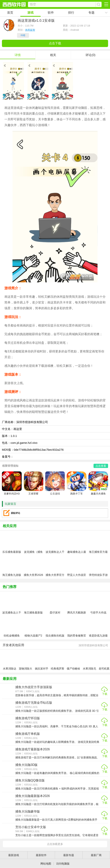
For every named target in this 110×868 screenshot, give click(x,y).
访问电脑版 (63, 864)
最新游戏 (14, 855)
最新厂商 (96, 855)
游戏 (30, 13)
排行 (71, 13)
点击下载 (55, 43)
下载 (105, 694)
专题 (91, 13)
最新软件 (41, 855)
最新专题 (69, 855)
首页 (10, 13)
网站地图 (46, 864)
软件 (51, 13)
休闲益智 (30, 30)
